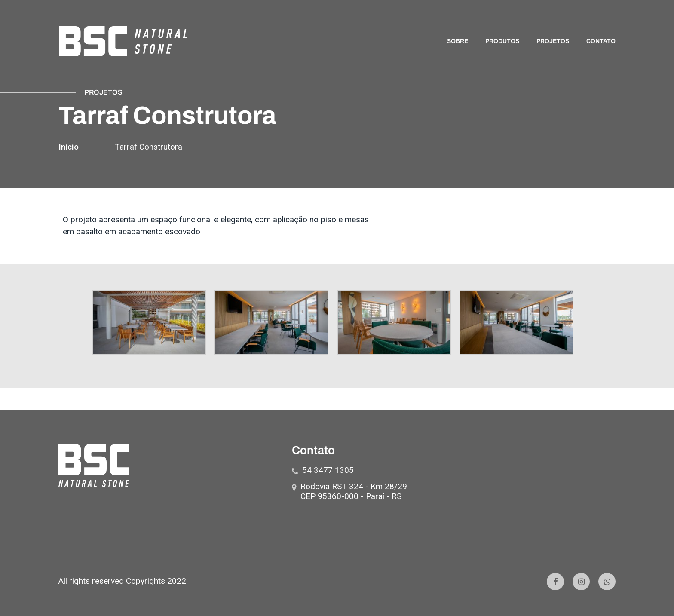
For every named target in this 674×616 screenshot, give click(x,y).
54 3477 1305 (328, 470)
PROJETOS (553, 41)
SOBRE (458, 41)
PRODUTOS (502, 41)
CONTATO (601, 41)
